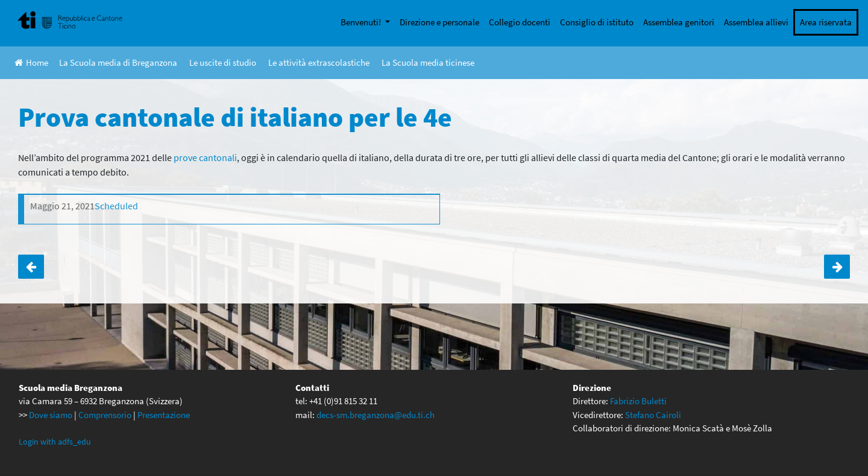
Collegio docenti (520, 22)
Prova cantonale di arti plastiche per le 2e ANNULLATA (837, 267)
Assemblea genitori (679, 22)
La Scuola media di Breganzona (118, 62)
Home (31, 62)
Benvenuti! (362, 22)
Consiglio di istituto (597, 22)
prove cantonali (205, 157)
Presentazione (164, 415)
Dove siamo (51, 415)
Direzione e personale (439, 22)
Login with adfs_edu (55, 442)
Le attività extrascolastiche (319, 62)
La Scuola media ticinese (428, 62)
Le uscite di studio (223, 62)
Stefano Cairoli (653, 415)
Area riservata (826, 22)
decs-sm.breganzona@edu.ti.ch (376, 415)
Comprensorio (105, 415)
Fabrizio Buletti (638, 401)
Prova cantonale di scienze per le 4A (31, 267)
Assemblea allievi (756, 22)
